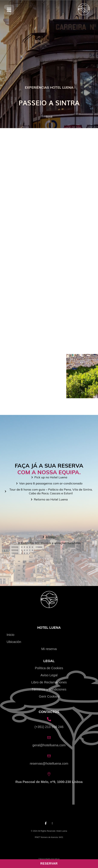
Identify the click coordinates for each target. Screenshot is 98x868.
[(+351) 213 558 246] (49, 719)
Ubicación (14, 642)
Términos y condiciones (49, 689)
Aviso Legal (49, 675)
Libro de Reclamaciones (49, 682)
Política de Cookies (49, 668)
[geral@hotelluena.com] (49, 737)
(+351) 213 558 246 (49, 727)
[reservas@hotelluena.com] (49, 756)
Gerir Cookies (49, 696)
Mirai (57, 859)
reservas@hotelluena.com (49, 763)
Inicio (10, 635)
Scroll (49, 117)
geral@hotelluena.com (49, 745)
